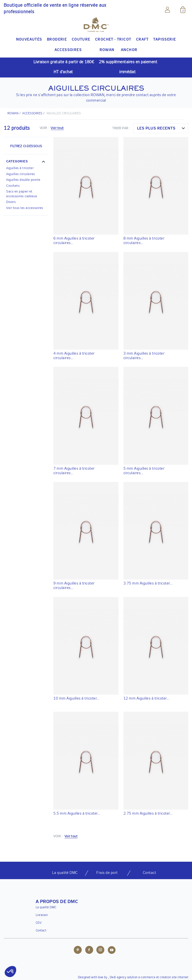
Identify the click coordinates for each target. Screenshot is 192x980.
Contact (41, 931)
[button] (26, 162)
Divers (11, 202)
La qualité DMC (46, 908)
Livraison (42, 915)
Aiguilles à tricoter (20, 168)
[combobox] (161, 128)
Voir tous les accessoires (25, 208)
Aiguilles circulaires (21, 174)
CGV (39, 923)
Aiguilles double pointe (23, 180)
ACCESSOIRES (32, 114)
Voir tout (57, 128)
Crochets (13, 186)
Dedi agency (118, 978)
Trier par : (121, 128)
